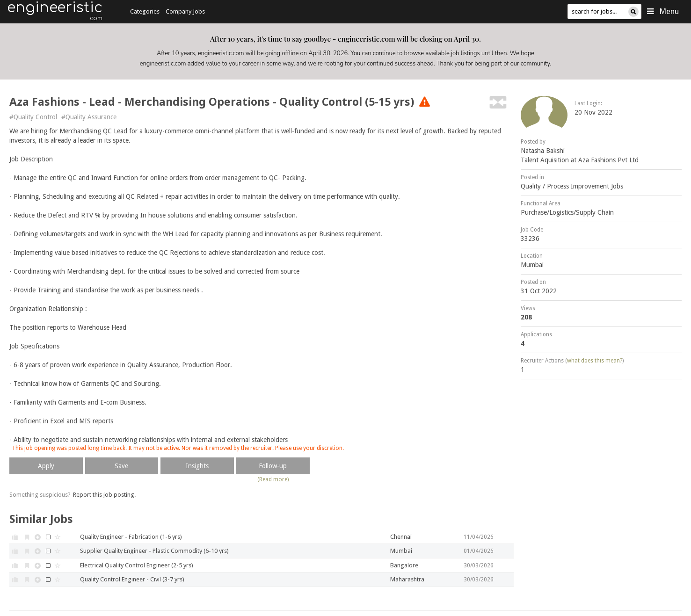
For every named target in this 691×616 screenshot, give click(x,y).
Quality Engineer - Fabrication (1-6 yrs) (131, 537)
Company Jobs (185, 11)
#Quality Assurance (89, 117)
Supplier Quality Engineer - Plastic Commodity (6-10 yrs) (154, 551)
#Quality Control (33, 117)
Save (121, 466)
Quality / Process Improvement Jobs (572, 186)
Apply (46, 466)
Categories (145, 11)
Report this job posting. (104, 495)
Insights (197, 466)
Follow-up (273, 466)
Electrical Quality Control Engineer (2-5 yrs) (137, 565)
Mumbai (532, 265)
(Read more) (273, 479)
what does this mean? (595, 361)
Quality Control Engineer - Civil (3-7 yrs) (132, 579)
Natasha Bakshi (543, 151)
